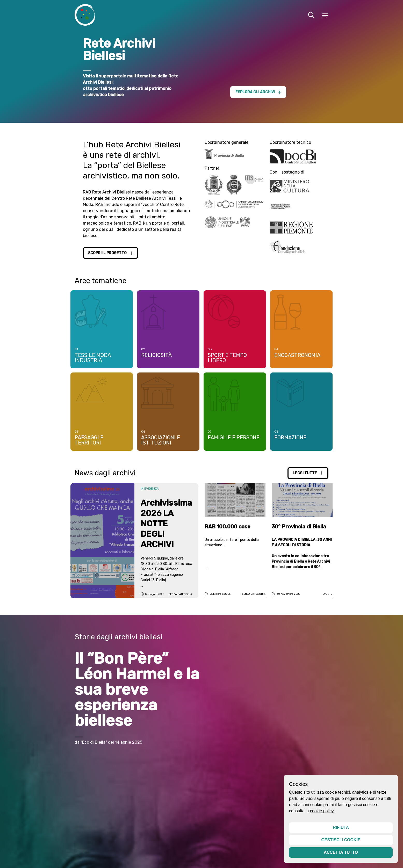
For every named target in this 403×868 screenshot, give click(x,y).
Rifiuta (341, 827)
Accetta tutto (341, 852)
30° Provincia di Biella (299, 529)
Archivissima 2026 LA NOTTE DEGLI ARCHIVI (166, 525)
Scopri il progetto (110, 253)
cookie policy (322, 811)
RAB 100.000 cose (228, 529)
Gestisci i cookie (341, 840)
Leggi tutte (308, 475)
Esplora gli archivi (258, 92)
